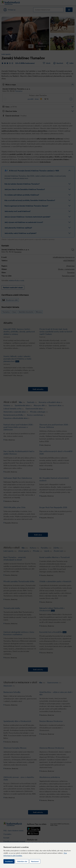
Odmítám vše (22, 861)
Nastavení (35, 861)
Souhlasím (9, 861)
